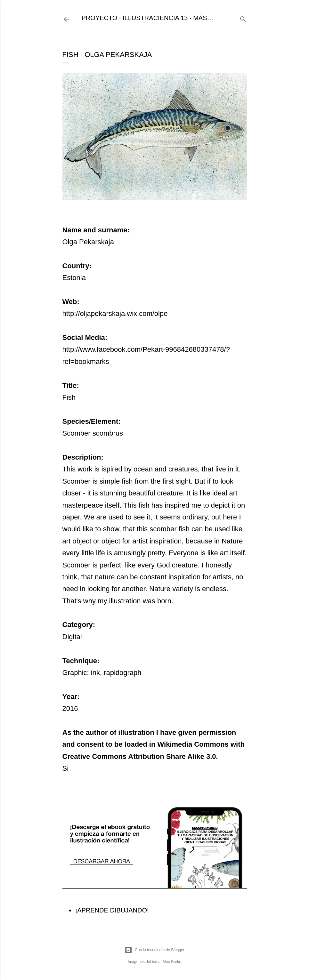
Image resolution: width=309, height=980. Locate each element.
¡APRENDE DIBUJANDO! (112, 910)
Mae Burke (172, 962)
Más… (203, 18)
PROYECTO (100, 18)
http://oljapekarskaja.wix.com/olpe (115, 313)
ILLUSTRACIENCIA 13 (155, 18)
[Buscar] (243, 18)
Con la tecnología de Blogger (154, 950)
